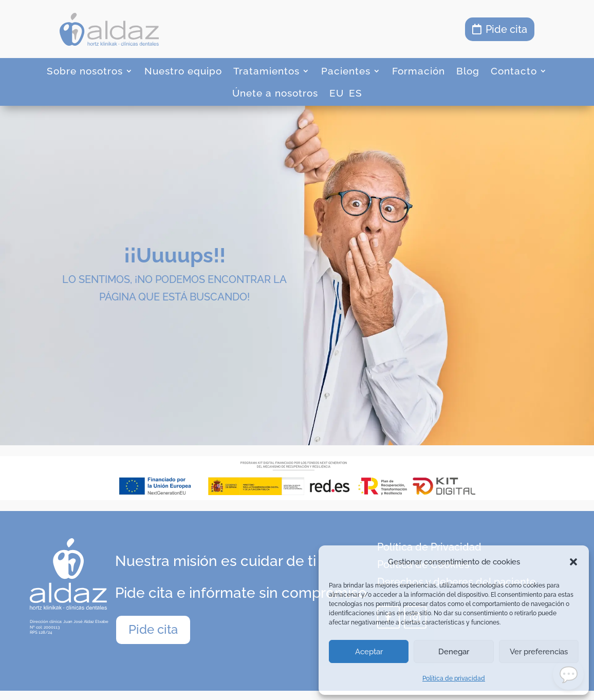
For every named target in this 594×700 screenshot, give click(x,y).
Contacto (514, 71)
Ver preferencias (539, 652)
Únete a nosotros (275, 93)
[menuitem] (337, 95)
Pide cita (506, 29)
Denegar (454, 652)
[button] (573, 562)
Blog (468, 71)
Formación (419, 71)
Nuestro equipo (183, 71)
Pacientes (346, 71)
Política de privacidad (454, 678)
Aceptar (369, 652)
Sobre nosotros (85, 71)
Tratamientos (266, 71)
